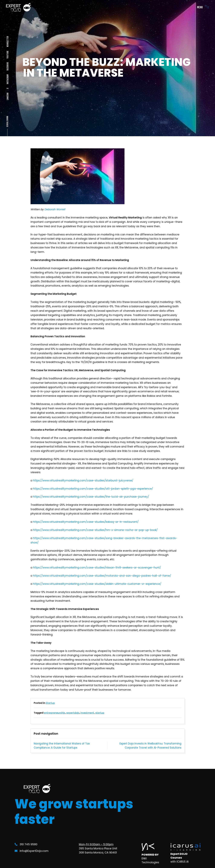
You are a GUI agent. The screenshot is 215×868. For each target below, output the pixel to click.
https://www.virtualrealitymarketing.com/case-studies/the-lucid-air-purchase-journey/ (91, 497)
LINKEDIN (7, 96)
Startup (50, 703)
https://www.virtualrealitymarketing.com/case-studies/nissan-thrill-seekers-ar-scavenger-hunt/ (97, 568)
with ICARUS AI (179, 862)
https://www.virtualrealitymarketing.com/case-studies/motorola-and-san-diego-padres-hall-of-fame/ (102, 576)
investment (87, 713)
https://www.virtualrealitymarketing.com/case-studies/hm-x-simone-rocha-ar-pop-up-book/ (95, 530)
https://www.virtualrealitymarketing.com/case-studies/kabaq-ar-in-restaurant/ (86, 522)
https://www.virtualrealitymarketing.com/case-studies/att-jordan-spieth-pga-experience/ (93, 489)
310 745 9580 (26, 844)
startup (100, 713)
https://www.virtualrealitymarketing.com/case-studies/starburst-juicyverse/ (83, 480)
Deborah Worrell (55, 209)
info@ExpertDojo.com (32, 851)
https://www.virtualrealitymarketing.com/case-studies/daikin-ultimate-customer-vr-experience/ (97, 584)
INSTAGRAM (7, 79)
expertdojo (73, 713)
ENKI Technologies (150, 860)
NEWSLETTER (7, 42)
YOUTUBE (7, 55)
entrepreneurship (55, 713)
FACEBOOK (7, 66)
